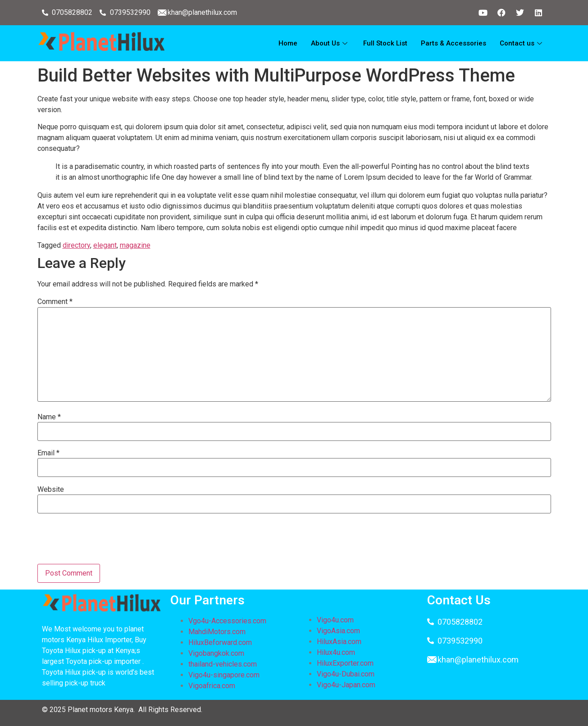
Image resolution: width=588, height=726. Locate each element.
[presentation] (106, 542)
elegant (105, 245)
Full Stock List (385, 43)
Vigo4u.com (335, 620)
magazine (135, 245)
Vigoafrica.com (212, 686)
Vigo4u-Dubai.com (346, 674)
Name (49, 417)
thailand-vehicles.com (223, 664)
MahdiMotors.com (217, 632)
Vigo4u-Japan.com (346, 685)
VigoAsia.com (338, 631)
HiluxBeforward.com (220, 642)
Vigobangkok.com (216, 653)
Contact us (522, 43)
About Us (330, 43)
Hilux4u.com (336, 652)
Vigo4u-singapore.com (224, 675)
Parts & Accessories (454, 43)
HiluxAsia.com (339, 642)
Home (288, 43)
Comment (55, 302)
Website (51, 490)
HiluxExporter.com (345, 663)
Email (48, 453)
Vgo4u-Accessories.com (227, 621)
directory (76, 245)
